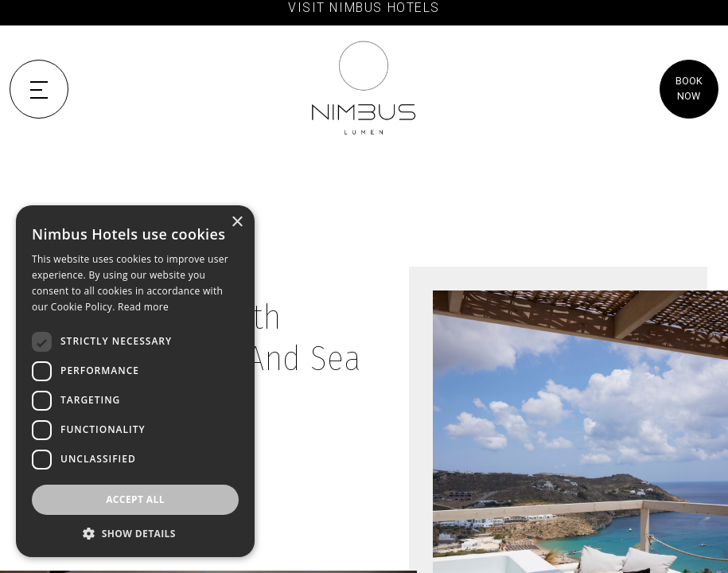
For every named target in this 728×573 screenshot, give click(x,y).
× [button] (237, 222)
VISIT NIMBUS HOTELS (364, 8)
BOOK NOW (689, 88)
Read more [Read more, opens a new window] (143, 307)
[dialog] (135, 381)
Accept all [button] (135, 499)
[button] (135, 533)
